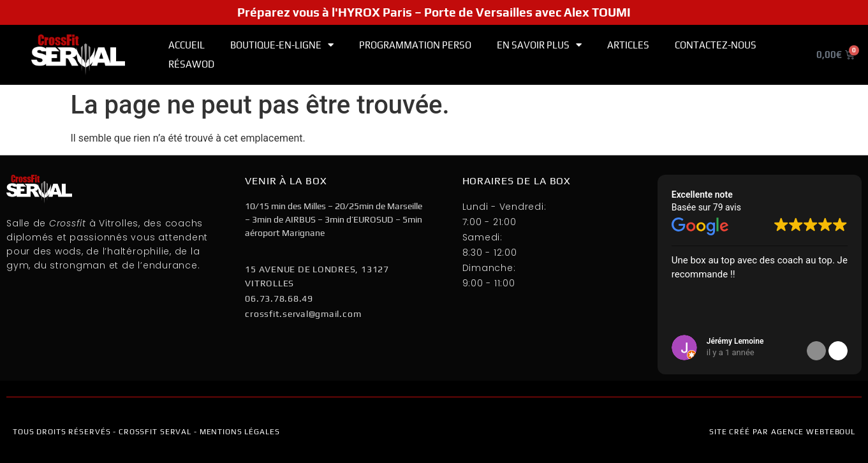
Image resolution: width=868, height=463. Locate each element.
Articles (628, 45)
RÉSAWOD (191, 64)
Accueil (187, 45)
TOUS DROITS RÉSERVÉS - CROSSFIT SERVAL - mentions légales (146, 432)
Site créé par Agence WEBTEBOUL (782, 432)
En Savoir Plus (539, 45)
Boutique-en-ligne (282, 45)
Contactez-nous (716, 45)
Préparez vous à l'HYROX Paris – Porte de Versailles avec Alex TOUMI (434, 12)
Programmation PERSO (415, 45)
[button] (838, 351)
